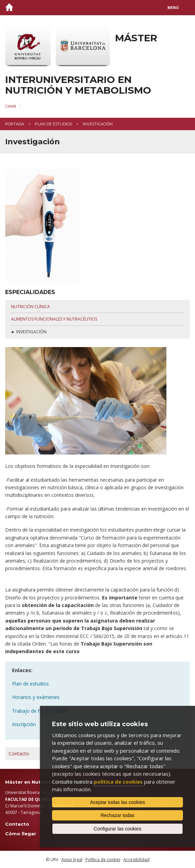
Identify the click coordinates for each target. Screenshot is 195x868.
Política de (103, 860)
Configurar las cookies (118, 829)
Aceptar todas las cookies (117, 802)
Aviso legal (72, 860)
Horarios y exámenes (36, 697)
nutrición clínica (30, 307)
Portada (15, 124)
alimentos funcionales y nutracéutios (54, 319)
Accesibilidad (136, 860)
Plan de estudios (53, 124)
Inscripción (24, 724)
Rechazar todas (117, 815)
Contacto (19, 754)
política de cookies (118, 782)
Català (11, 106)
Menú (173, 8)
